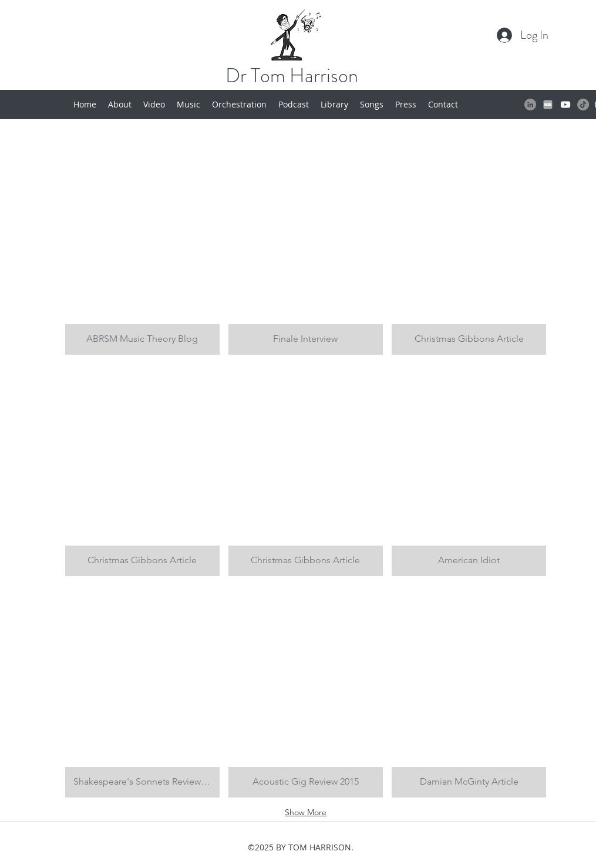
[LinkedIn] (530, 105)
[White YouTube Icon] (565, 105)
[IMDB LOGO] (548, 105)
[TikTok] (583, 105)
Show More (306, 812)
